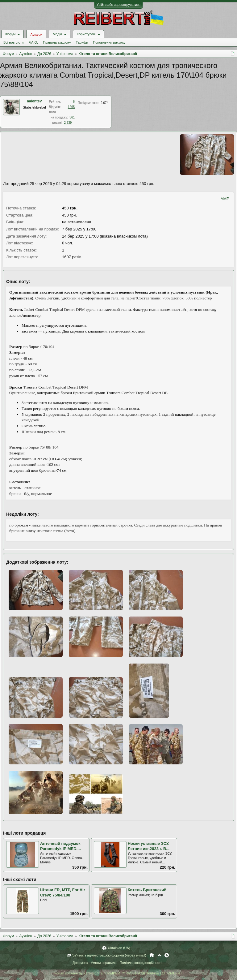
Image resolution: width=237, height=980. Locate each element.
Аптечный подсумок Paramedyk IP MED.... (60, 846)
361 (72, 117)
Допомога (80, 963)
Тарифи (82, 42)
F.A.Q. (33, 42)
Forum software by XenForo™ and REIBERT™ (118, 973)
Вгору (159, 955)
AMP (225, 199)
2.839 (68, 123)
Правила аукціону (57, 42)
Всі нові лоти (13, 42)
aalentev (34, 101)
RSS (167, 955)
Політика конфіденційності (141, 963)
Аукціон (36, 34)
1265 (71, 107)
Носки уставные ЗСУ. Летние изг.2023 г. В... (149, 846)
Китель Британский (147, 890)
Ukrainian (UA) (119, 948)
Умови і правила (104, 963)
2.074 (104, 103)
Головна (152, 955)
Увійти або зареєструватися (118, 5)
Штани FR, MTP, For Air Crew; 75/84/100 (63, 892)
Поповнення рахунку (109, 42)
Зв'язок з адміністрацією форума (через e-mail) (109, 955)
